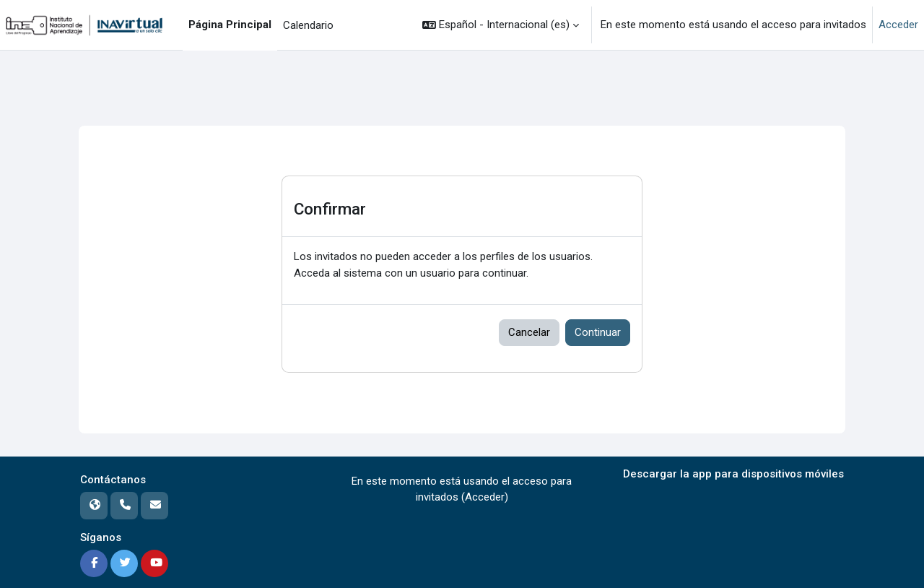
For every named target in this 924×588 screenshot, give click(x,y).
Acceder (898, 25)
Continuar (598, 332)
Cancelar (529, 332)
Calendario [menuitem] (308, 25)
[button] (501, 25)
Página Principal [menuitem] (230, 25)
